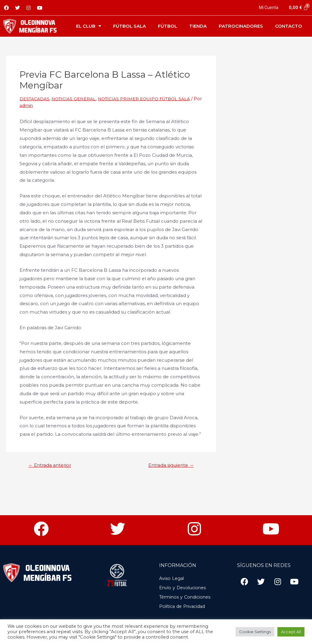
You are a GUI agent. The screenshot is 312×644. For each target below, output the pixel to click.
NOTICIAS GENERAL (77, 99)
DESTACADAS (36, 99)
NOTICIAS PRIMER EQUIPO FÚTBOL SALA (151, 99)
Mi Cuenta (268, 8)
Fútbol (168, 26)
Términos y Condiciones (187, 597)
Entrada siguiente (168, 465)
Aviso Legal (172, 579)
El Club (89, 26)
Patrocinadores (241, 26)
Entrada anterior (52, 465)
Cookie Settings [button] (255, 632)
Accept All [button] (291, 632)
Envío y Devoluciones (184, 588)
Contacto (289, 26)
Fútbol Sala (130, 26)
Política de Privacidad (184, 607)
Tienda (198, 26)
